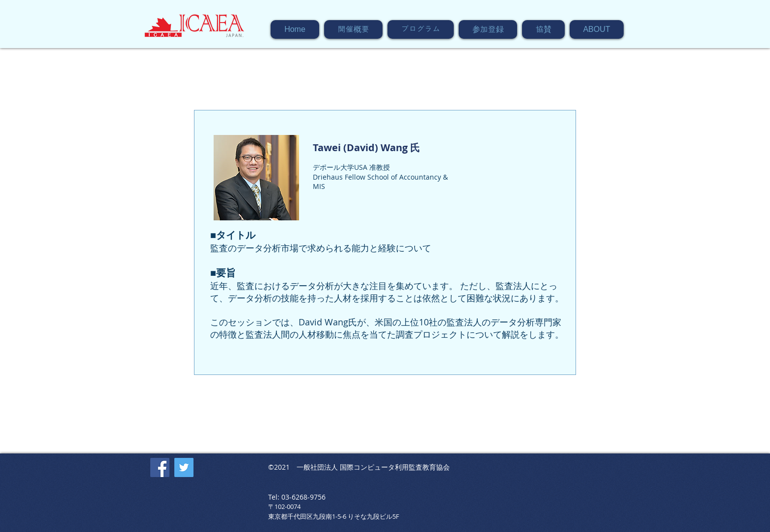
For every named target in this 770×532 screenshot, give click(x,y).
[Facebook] (160, 467)
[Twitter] (184, 467)
